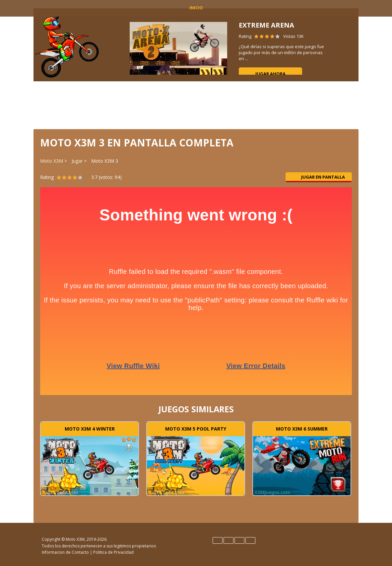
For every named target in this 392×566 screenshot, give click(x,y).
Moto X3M (52, 161)
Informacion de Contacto (65, 552)
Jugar (77, 161)
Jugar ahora (270, 74)
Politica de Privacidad (113, 552)
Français (239, 540)
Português (250, 540)
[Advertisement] (196, 105)
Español (229, 540)
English (218, 540)
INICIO (196, 8)
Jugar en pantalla (319, 177)
